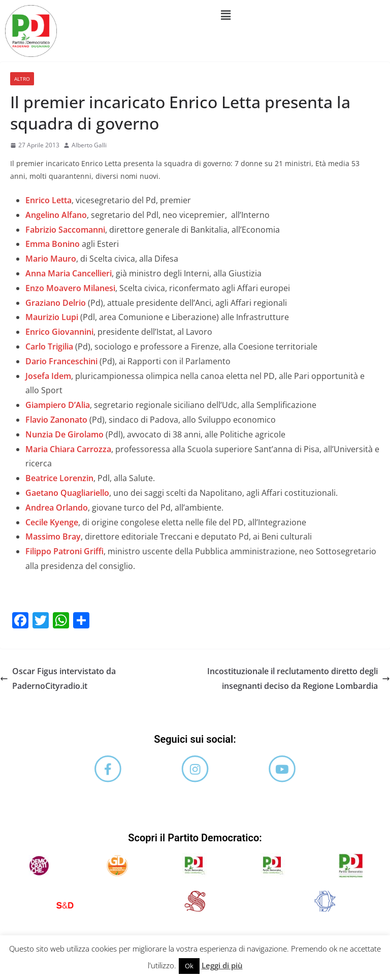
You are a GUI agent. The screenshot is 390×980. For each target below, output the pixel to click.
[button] (226, 15)
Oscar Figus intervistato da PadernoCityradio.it (58, 678)
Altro (22, 79)
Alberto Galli (89, 145)
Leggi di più (222, 965)
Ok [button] (189, 966)
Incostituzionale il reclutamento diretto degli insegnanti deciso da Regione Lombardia (299, 678)
